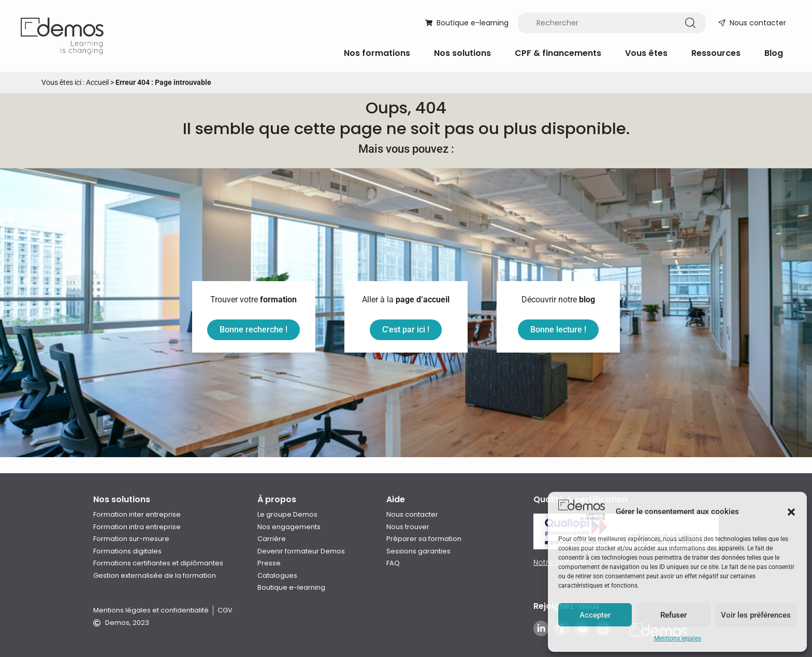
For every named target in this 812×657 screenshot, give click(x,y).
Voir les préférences (756, 615)
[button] (791, 512)
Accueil (97, 82)
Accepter (595, 615)
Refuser (673, 615)
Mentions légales (678, 638)
